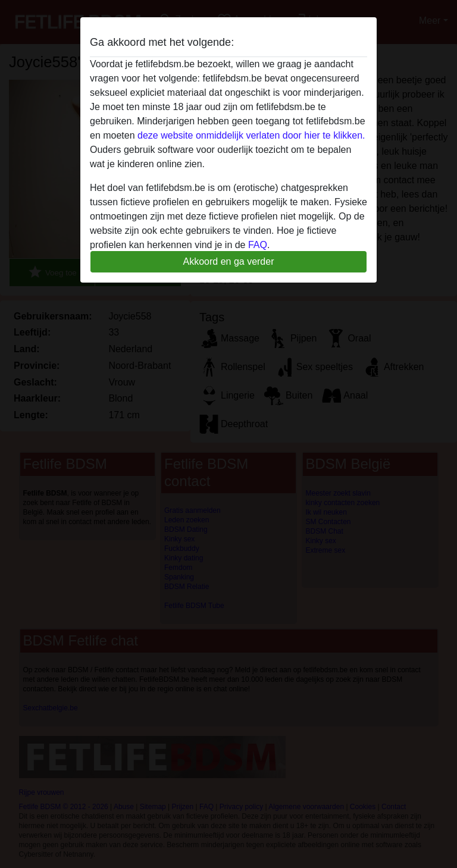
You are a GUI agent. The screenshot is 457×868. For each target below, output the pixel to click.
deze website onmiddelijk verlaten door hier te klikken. (251, 135)
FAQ (258, 245)
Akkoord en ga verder (229, 261)
